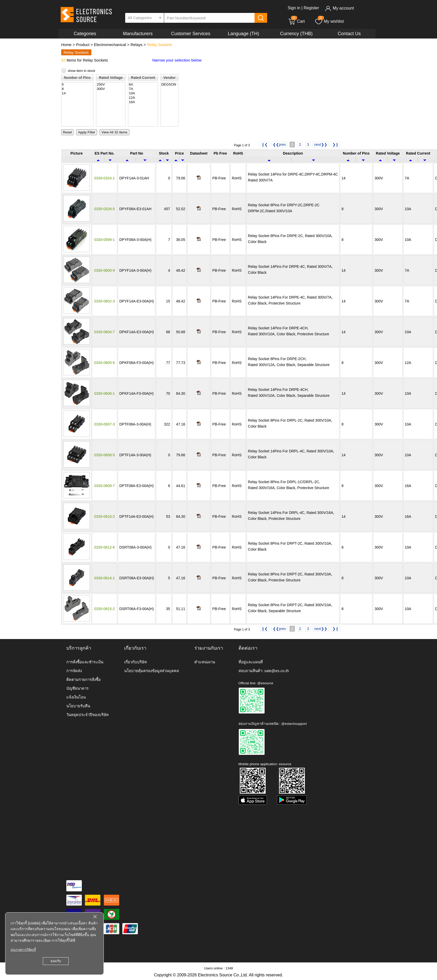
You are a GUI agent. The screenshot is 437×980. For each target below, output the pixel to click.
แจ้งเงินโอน (76, 697)
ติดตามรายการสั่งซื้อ (84, 679)
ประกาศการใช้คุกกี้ (23, 950)
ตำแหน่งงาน (205, 662)
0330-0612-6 (105, 547)
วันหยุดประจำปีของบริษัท (88, 715)
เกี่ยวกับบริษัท (136, 662)
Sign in (294, 8)
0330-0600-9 (105, 270)
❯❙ (336, 145)
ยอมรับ (56, 961)
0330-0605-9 (105, 363)
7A (143, 89)
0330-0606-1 (105, 393)
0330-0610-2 (105, 516)
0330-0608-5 (105, 455)
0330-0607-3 (105, 424)
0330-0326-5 (105, 209)
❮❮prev (279, 145)
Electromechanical (110, 45)
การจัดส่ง (74, 671)
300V (111, 89)
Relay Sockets (159, 45)
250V (111, 85)
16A (143, 102)
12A (143, 98)
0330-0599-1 (105, 240)
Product (83, 45)
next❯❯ (321, 145)
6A (143, 85)
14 (77, 93)
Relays (136, 45)
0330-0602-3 (105, 301)
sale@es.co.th (277, 671)
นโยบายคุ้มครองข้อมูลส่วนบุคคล (152, 671)
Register (311, 8)
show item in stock (82, 71)
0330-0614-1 (105, 578)
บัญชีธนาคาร (77, 688)
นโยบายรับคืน (78, 706)
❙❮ (265, 145)
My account (339, 8)
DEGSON (169, 85)
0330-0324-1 (105, 178)
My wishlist (329, 21)
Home (66, 45)
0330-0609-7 (105, 486)
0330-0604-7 (105, 332)
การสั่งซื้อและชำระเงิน (85, 662)
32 (63, 60)
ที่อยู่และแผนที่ (251, 662)
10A (143, 93)
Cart (296, 21)
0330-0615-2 (105, 609)
